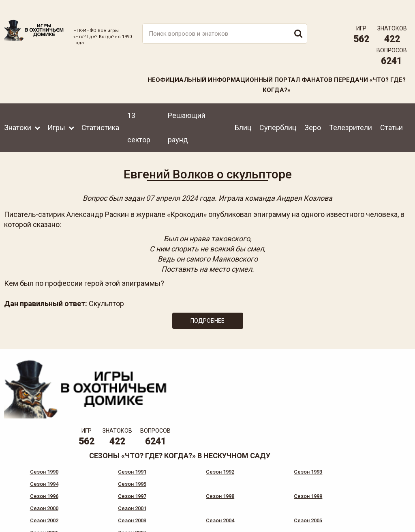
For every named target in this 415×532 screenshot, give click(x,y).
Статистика (100, 116)
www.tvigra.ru (267, 482)
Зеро (313, 116)
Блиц (243, 116)
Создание (382, 510)
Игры (56, 116)
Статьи (391, 116)
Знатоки (18, 116)
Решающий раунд (187, 116)
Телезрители (351, 116)
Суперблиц (278, 116)
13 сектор (139, 116)
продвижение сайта (392, 514)
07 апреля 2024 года (180, 190)
